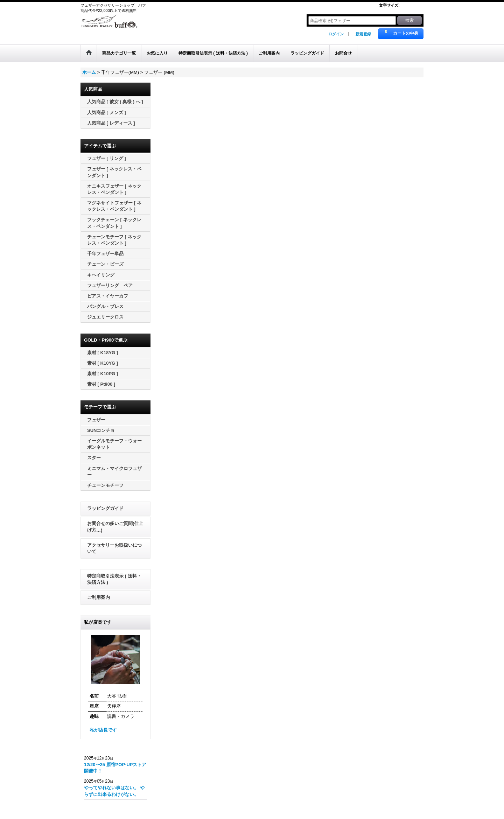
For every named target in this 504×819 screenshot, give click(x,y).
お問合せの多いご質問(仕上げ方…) (115, 527)
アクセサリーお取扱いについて (114, 548)
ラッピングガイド (105, 508)
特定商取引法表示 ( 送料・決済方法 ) (114, 579)
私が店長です (103, 730)
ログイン (336, 34)
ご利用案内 (99, 597)
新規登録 (363, 34)
